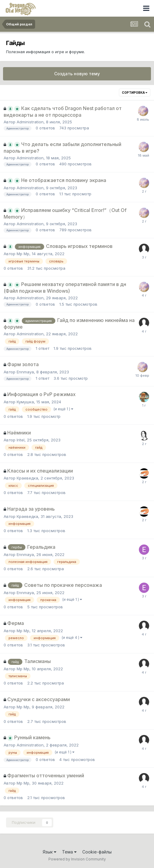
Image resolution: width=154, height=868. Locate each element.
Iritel (21, 440)
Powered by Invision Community (77, 859)
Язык (49, 852)
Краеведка (27, 478)
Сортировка (135, 93)
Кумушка (25, 402)
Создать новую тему (77, 74)
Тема (69, 852)
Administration (30, 122)
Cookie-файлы (97, 852)
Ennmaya (25, 372)
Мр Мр (23, 254)
